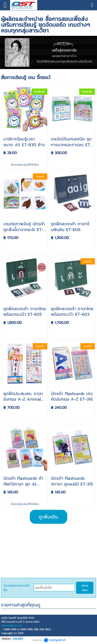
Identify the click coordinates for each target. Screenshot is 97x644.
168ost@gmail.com (12, 625)
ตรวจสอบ (85, 588)
